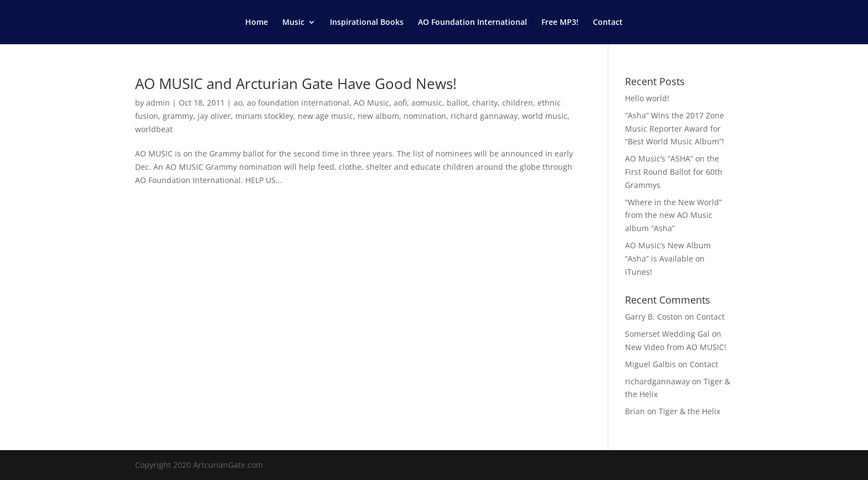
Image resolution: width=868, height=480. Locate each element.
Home (257, 23)
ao (238, 103)
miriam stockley (264, 116)
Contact (608, 23)
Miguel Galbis (650, 364)
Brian (635, 411)
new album (378, 116)
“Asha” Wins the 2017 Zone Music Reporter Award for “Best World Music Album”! (675, 129)
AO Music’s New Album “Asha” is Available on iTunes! (668, 259)
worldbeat (154, 129)
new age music (325, 116)
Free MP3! (560, 23)
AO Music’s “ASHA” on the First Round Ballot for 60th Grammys (674, 172)
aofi (400, 103)
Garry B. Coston (654, 317)
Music (293, 23)
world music (545, 116)
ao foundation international (298, 103)
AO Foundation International (472, 23)
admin (158, 103)
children (518, 103)
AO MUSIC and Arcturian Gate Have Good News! (296, 84)
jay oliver (214, 116)
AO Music (371, 103)
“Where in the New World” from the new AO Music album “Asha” (673, 215)
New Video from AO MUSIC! (676, 347)
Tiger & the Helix (689, 411)
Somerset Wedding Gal (667, 334)
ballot (457, 103)
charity (485, 103)
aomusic (427, 103)
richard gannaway (484, 116)
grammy (178, 116)
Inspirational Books (367, 23)
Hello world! (647, 98)
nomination (425, 116)
